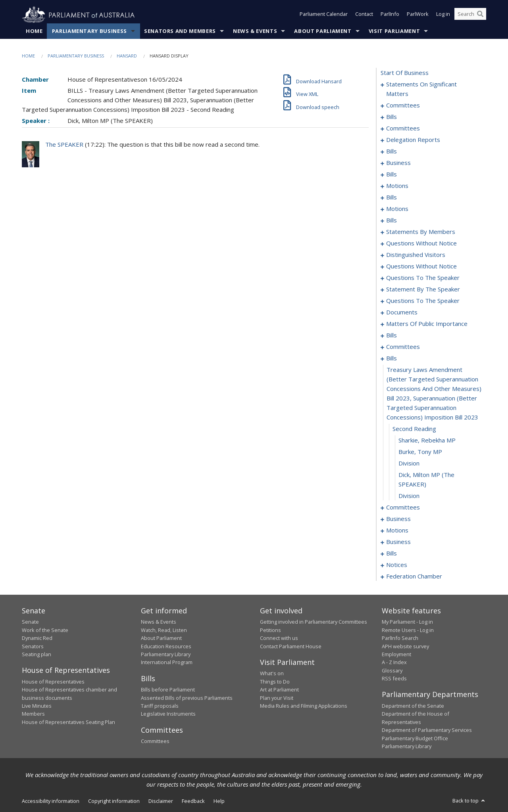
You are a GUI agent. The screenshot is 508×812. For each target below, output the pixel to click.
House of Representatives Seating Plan (68, 722)
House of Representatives (53, 682)
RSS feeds (394, 679)
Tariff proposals (160, 706)
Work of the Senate (45, 630)
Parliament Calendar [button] (324, 15)
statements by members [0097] (421, 232)
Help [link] (219, 801)
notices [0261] (397, 565)
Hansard (127, 56)
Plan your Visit (277, 698)
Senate (30, 622)
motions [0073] (397, 209)
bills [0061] (392, 197)
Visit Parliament (394, 31)
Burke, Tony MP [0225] (420, 452)
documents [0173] (402, 312)
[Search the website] (470, 15)
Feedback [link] (193, 801)
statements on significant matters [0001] (421, 89)
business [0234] (398, 519)
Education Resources (166, 646)
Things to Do (275, 682)
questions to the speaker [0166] (423, 278)
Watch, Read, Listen (164, 630)
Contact (364, 15)
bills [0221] (392, 358)
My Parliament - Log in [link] (407, 622)
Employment (396, 655)
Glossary (392, 670)
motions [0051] (397, 186)
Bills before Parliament (168, 690)
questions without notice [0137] (421, 243)
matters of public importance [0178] (427, 324)
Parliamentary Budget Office (415, 738)
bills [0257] (392, 553)
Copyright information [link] (114, 801)
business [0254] (398, 542)
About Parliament (323, 31)
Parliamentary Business (89, 31)
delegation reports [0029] (413, 140)
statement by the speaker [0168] (423, 289)
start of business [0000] (405, 73)
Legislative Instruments (168, 714)
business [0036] (398, 163)
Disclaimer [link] (161, 801)
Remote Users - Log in (408, 630)
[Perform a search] (480, 15)
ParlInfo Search (400, 638)
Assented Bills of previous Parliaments (187, 698)
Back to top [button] (469, 801)
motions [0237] (397, 530)
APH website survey (405, 646)
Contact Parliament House (291, 646)
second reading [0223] (414, 429)
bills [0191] (392, 335)
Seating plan (37, 655)
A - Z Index (394, 663)
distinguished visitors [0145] (416, 255)
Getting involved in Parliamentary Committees (314, 622)
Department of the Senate (413, 706)
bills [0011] (392, 117)
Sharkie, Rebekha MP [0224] (427, 440)
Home (34, 31)
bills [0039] (392, 174)
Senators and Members (180, 31)
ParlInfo (390, 15)
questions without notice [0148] (421, 266)
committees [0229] (403, 507)
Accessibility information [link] (51, 801)
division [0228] (409, 496)
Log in (443, 15)
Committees (155, 741)
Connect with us (279, 638)
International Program (167, 663)
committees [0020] (403, 128)
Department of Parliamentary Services (427, 730)
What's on (272, 674)
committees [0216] (403, 347)
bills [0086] (392, 220)
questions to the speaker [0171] (423, 301)
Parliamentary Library (166, 655)
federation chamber (414, 576)
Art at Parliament (279, 690)
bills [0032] (392, 151)
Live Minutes (37, 706)
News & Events (255, 31)
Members (33, 714)
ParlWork (418, 15)
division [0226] (409, 463)
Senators (33, 646)
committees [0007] (403, 105)
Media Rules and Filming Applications (304, 706)
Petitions (270, 630)
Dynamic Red (37, 638)
